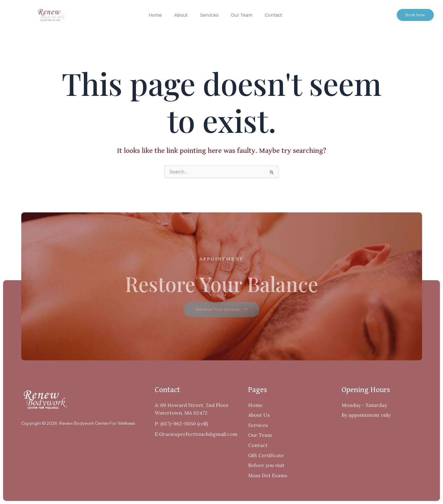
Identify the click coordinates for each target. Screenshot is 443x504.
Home (155, 15)
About (181, 15)
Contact (273, 15)
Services (209, 15)
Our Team (242, 15)
